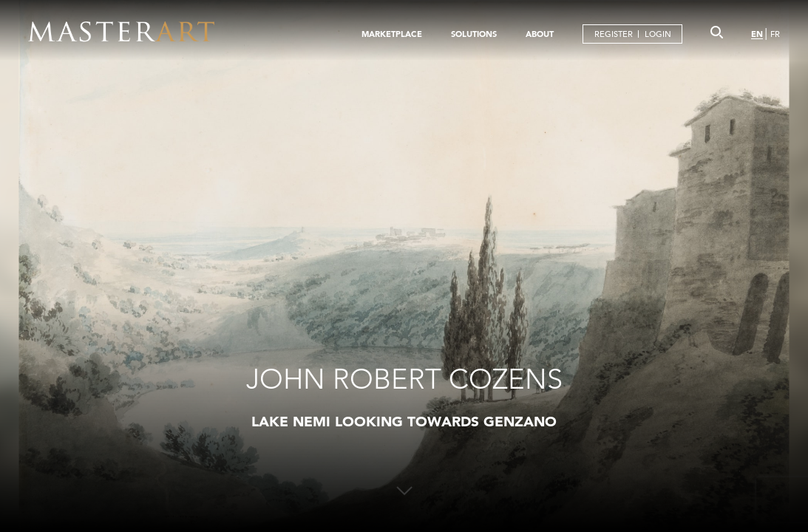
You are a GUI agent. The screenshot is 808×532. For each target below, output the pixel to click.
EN (757, 34)
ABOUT (540, 34)
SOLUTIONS (474, 34)
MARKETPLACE (392, 34)
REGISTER (614, 34)
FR (775, 34)
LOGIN (658, 34)
